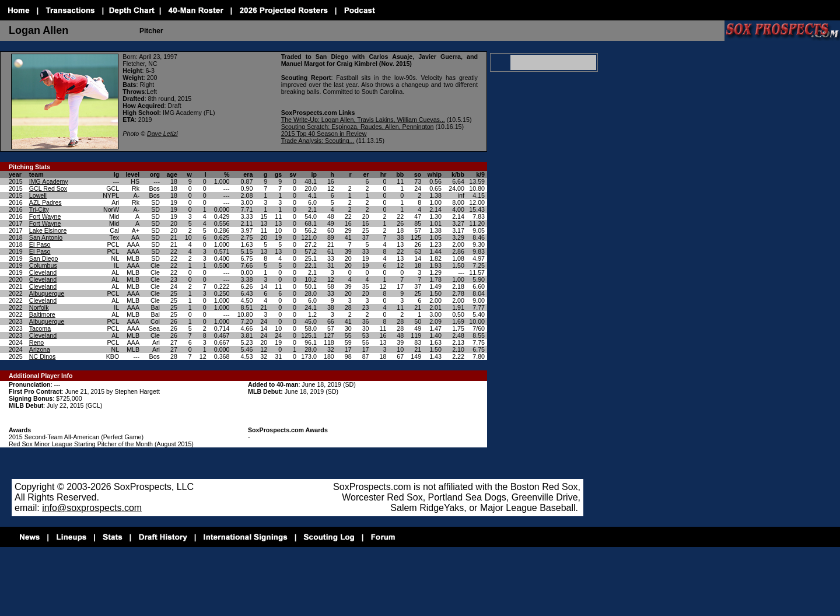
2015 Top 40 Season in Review (324, 134)
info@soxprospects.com (92, 508)
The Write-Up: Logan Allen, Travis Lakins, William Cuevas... (363, 120)
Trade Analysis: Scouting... (318, 141)
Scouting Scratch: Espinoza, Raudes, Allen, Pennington (358, 127)
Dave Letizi (162, 134)
